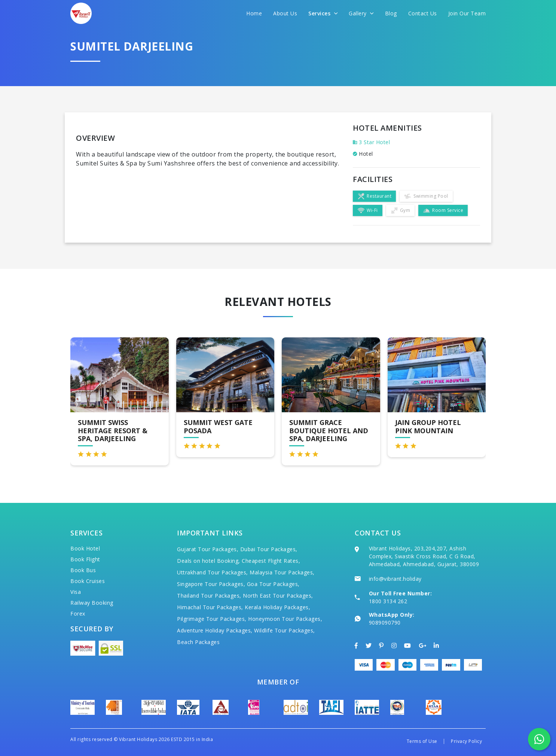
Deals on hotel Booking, (209, 561)
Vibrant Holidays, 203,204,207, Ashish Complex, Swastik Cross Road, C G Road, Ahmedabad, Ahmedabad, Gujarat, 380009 (424, 556)
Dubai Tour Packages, (269, 549)
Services (323, 13)
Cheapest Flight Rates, (271, 561)
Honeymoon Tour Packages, (285, 619)
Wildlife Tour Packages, (285, 630)
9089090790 (385, 623)
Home (254, 13)
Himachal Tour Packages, (210, 607)
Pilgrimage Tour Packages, (212, 619)
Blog (391, 13)
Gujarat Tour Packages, (208, 549)
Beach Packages (198, 642)
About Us (285, 13)
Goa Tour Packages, (273, 584)
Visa (76, 592)
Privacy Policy (466, 741)
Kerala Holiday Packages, (277, 607)
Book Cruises (88, 581)
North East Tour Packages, (278, 596)
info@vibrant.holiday (395, 579)
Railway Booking (92, 603)
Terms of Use (422, 741)
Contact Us (423, 13)
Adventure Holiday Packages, (215, 630)
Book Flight (85, 559)
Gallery (361, 13)
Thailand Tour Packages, (209, 596)
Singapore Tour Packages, (211, 584)
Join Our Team (467, 13)
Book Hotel (85, 548)
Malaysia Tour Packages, (282, 572)
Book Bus (83, 570)
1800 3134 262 (388, 601)
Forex (78, 614)
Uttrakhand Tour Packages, (213, 572)
